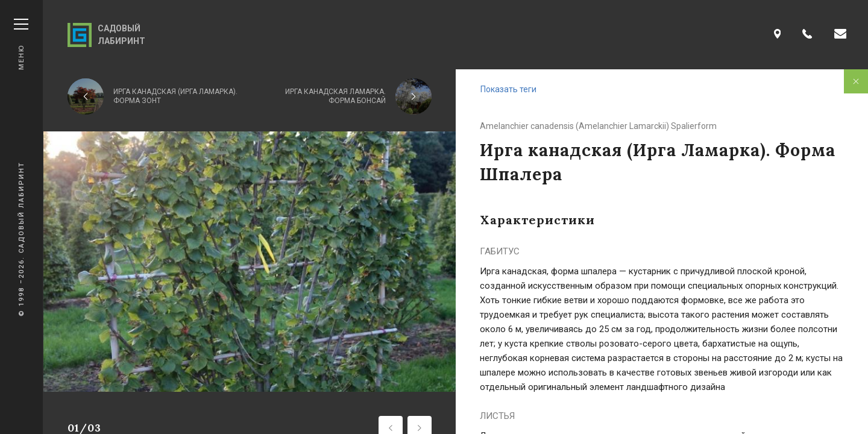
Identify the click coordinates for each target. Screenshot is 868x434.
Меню (21, 44)
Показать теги (508, 89)
